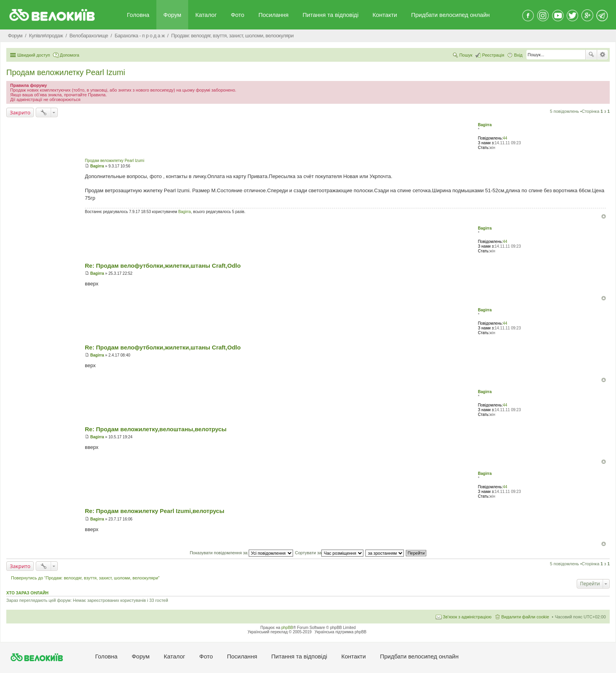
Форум (172, 15)
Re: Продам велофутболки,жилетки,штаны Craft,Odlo (163, 266)
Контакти (385, 15)
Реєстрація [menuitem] (493, 55)
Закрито (20, 112)
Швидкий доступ (34, 55)
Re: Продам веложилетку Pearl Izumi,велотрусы (155, 511)
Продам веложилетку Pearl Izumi (66, 72)
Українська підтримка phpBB (341, 632)
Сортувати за (329, 553)
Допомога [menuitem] (69, 55)
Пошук (591, 55)
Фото (237, 15)
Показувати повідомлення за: (241, 553)
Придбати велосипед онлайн (450, 15)
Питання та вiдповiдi (330, 15)
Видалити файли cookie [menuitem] (525, 617)
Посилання (274, 15)
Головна (138, 15)
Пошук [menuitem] (466, 55)
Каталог (206, 15)
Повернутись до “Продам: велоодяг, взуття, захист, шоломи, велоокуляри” (85, 578)
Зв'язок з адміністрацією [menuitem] (467, 617)
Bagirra (485, 125)
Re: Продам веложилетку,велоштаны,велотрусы (156, 429)
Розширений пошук (602, 55)
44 (505, 138)
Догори (604, 216)
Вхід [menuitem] (518, 55)
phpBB (287, 628)
